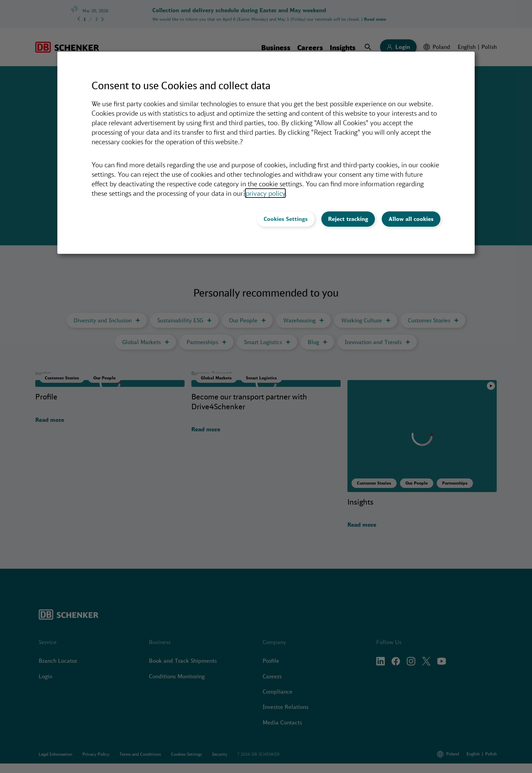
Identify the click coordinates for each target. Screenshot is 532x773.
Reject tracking (348, 219)
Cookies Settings (286, 219)
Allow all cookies (411, 219)
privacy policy (265, 193)
